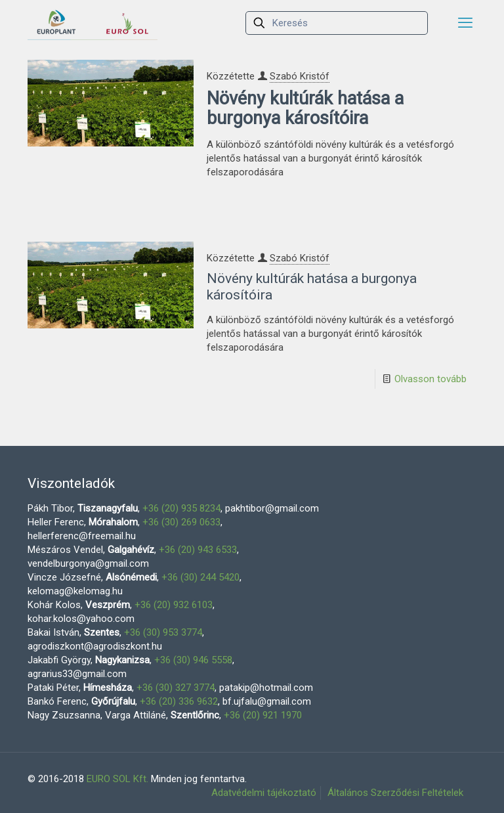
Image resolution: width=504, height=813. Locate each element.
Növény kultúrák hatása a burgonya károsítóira (305, 108)
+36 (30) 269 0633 (181, 522)
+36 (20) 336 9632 (179, 701)
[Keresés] (337, 23)
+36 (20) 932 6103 (174, 605)
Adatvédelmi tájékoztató (264, 793)
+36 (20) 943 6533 (198, 550)
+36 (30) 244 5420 (200, 577)
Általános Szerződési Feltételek (395, 793)
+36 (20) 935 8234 (181, 508)
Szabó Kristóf (300, 76)
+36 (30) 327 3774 (176, 688)
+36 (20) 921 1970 (263, 715)
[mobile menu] (465, 23)
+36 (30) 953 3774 (163, 632)
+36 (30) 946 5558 (193, 660)
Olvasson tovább (430, 379)
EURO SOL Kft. (117, 779)
